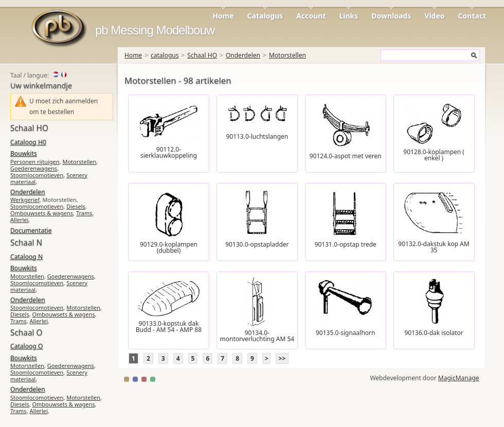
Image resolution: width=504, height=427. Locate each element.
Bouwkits (24, 153)
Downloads (391, 16)
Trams (84, 213)
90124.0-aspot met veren (346, 156)
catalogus (165, 55)
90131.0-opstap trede (346, 244)
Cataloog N (26, 257)
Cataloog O (26, 346)
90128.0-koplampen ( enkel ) (434, 155)
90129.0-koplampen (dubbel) (169, 247)
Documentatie (31, 230)
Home (223, 16)
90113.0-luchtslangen (257, 136)
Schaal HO (202, 55)
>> (282, 358)
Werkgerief (25, 200)
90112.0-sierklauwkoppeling (169, 152)
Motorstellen (287, 55)
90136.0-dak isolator (434, 333)
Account (311, 16)
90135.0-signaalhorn (346, 333)
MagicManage (459, 378)
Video (434, 16)
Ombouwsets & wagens (42, 213)
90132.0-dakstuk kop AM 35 (434, 247)
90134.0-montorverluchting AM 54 (257, 336)
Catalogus (265, 16)
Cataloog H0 (28, 142)
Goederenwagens (34, 168)
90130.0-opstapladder (257, 244)
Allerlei (19, 220)
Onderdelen (243, 55)
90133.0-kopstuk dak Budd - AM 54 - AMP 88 (169, 327)
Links (349, 16)
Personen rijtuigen (35, 162)
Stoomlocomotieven (37, 175)
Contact (472, 16)
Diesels (76, 206)
